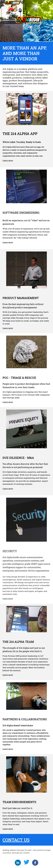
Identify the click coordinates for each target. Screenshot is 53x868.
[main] (26, 53)
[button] (2, 3)
